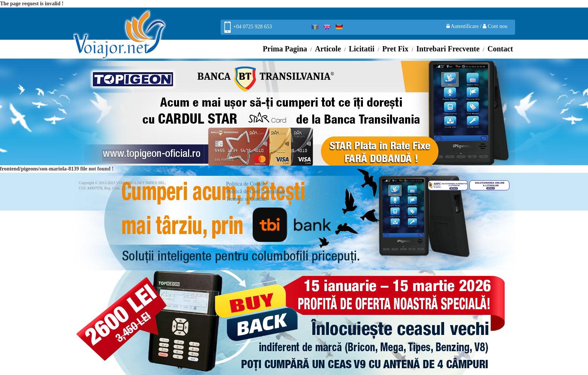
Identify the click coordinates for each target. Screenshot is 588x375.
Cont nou (495, 26)
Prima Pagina (285, 49)
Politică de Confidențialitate (256, 191)
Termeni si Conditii (247, 199)
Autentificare (463, 26)
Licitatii (362, 49)
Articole (328, 49)
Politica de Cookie (246, 184)
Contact (500, 49)
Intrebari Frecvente (448, 49)
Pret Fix (395, 49)
